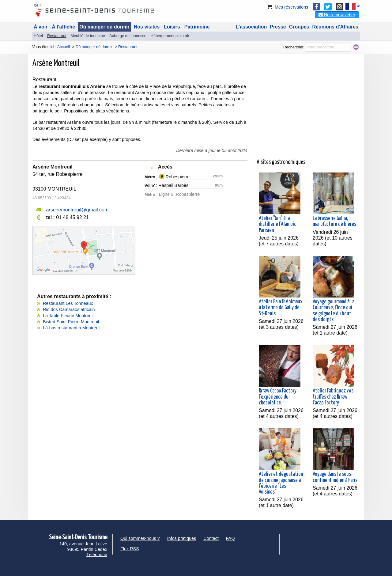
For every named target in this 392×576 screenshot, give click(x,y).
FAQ (230, 538)
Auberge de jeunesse (128, 36)
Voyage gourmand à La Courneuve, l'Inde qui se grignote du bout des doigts (334, 311)
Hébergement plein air (170, 36)
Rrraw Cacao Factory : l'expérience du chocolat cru (279, 397)
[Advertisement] (308, 112)
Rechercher (293, 47)
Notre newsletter (337, 15)
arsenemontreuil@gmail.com (77, 210)
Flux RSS (130, 549)
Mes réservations (287, 7)
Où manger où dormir (104, 27)
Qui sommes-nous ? (140, 538)
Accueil (64, 47)
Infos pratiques (182, 538)
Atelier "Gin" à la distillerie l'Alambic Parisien (277, 224)
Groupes (299, 27)
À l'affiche (63, 27)
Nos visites (147, 27)
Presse (278, 27)
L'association (251, 27)
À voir (41, 27)
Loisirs (172, 27)
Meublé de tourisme (88, 36)
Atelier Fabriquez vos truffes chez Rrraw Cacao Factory (333, 397)
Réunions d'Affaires (335, 27)
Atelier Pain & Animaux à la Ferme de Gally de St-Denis (281, 308)
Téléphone (97, 555)
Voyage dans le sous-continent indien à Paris (335, 477)
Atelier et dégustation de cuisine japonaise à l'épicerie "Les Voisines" (281, 483)
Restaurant (57, 36)
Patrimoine (197, 27)
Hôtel (38, 36)
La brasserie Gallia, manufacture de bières (334, 221)
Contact (211, 538)
